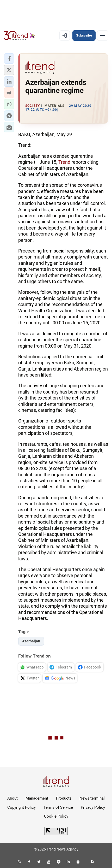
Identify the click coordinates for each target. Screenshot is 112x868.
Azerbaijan (31, 641)
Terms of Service (58, 807)
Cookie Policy (56, 816)
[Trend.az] (19, 36)
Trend (64, 162)
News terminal (92, 798)
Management (37, 798)
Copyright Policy (21, 807)
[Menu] (103, 36)
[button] (9, 58)
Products (64, 798)
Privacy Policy (93, 807)
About (13, 798)
